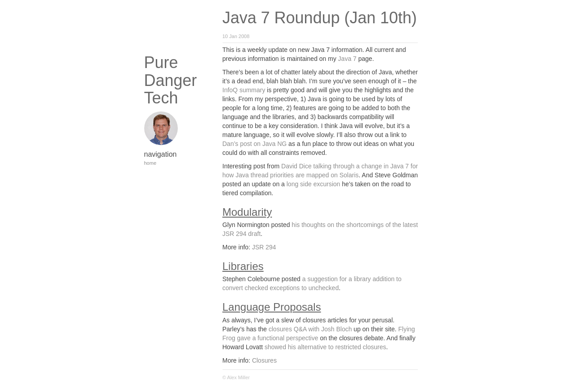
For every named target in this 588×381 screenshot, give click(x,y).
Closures (264, 360)
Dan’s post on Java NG (255, 144)
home (150, 163)
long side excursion (313, 184)
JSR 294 (264, 247)
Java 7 (347, 59)
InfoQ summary (244, 90)
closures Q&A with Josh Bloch (310, 329)
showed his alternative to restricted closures (326, 347)
